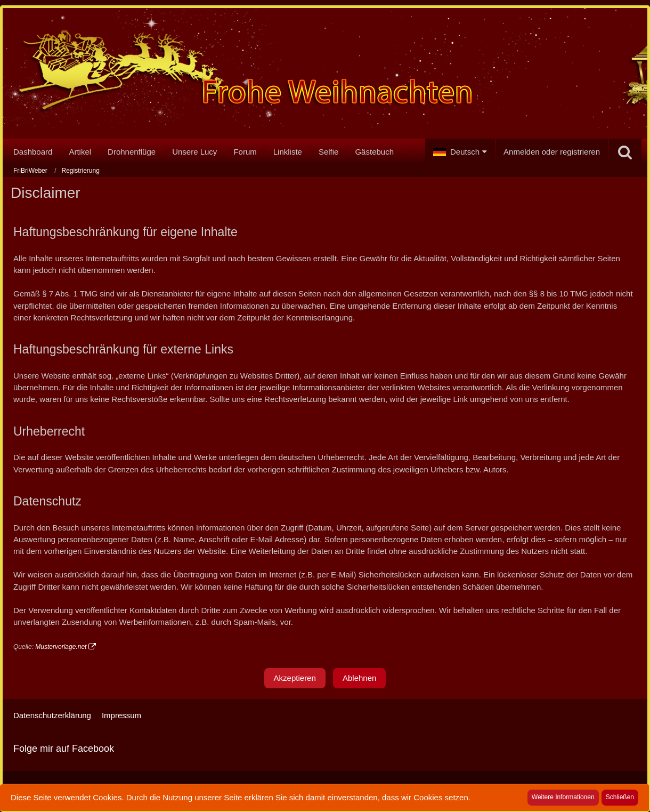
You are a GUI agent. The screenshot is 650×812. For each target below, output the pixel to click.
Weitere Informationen (563, 797)
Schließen (620, 797)
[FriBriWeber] (325, 75)
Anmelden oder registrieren (552, 152)
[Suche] (625, 152)
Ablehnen (359, 678)
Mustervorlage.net (61, 647)
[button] (460, 152)
